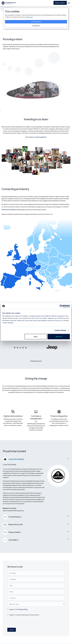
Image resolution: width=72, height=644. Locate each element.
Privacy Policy (23, 577)
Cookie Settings (60, 330)
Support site (52, 637)
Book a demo (60, 3)
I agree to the (19, 577)
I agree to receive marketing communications (24, 583)
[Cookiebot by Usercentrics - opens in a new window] (62, 306)
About (64, 629)
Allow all (59, 337)
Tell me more (29, 17)
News (64, 637)
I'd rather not (36, 26)
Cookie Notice (53, 633)
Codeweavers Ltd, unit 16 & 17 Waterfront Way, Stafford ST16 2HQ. (16, 628)
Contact (65, 641)
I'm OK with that (36, 22)
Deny (36, 337)
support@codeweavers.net (19, 635)
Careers (65, 633)
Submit (12, 598)
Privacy (50, 629)
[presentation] (19, 590)
